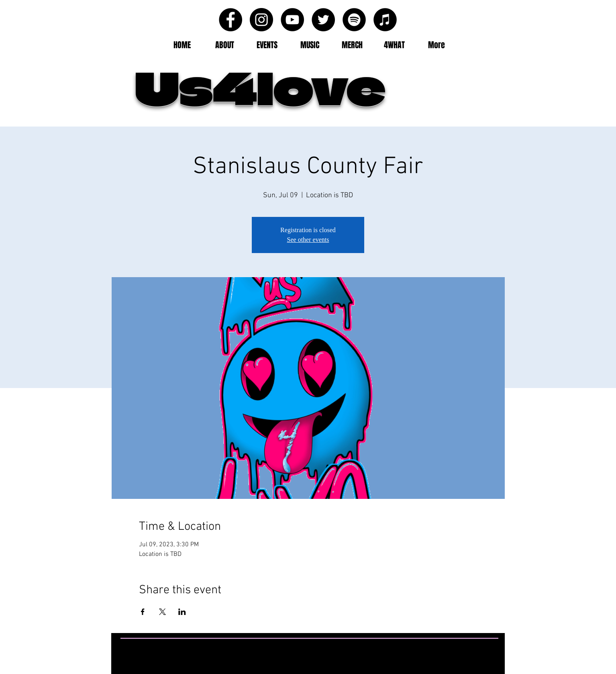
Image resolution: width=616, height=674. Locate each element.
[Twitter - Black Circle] (323, 20)
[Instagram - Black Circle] (261, 20)
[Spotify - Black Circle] (354, 20)
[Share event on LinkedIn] (182, 612)
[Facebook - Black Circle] (230, 20)
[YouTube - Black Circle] (292, 20)
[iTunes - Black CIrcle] (385, 20)
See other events (308, 240)
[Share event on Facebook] (143, 612)
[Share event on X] (162, 612)
